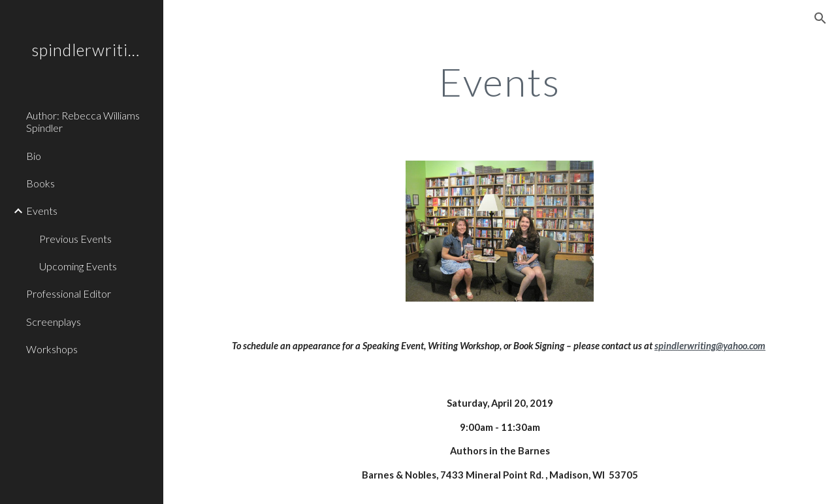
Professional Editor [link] (69, 293)
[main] (500, 82)
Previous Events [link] (75, 239)
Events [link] (42, 211)
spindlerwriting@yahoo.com (710, 346)
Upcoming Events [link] (78, 266)
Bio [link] (34, 156)
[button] (820, 18)
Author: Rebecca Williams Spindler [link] (83, 121)
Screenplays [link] (54, 322)
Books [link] (40, 183)
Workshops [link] (52, 349)
